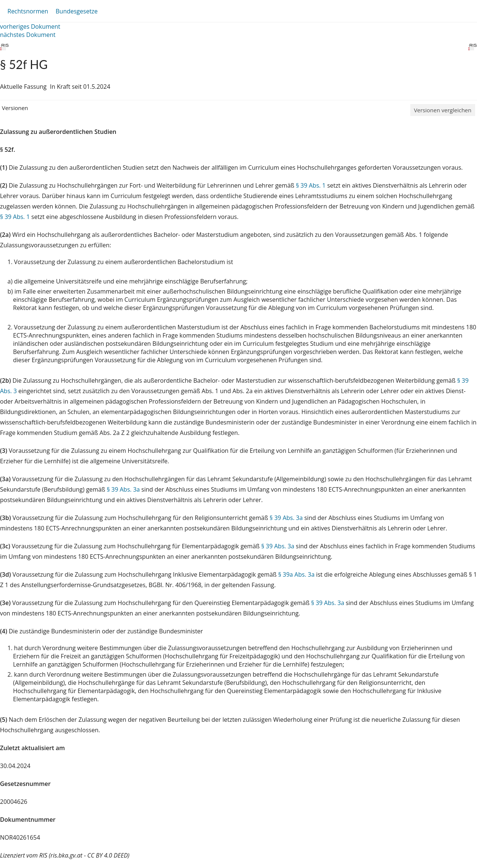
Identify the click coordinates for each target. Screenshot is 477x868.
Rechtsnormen (28, 11)
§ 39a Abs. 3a (296, 574)
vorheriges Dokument (30, 26)
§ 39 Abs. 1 (311, 185)
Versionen (15, 108)
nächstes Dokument (28, 35)
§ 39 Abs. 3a (123, 489)
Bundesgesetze (77, 11)
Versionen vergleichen (443, 110)
